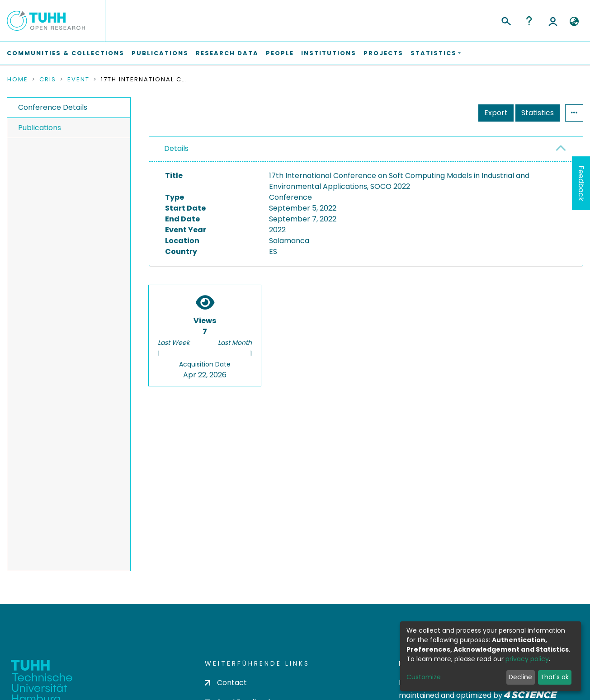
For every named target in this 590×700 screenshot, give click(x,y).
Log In (553, 21)
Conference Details (53, 107)
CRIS (48, 80)
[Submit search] (506, 20)
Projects (383, 53)
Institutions (329, 53)
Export (496, 113)
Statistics (538, 113)
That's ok (555, 677)
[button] (574, 22)
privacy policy (527, 659)
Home (18, 80)
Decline (520, 677)
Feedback (581, 183)
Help (529, 21)
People (280, 53)
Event (78, 80)
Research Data (227, 53)
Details (176, 148)
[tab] (366, 149)
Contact (226, 683)
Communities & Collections (66, 53)
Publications (160, 53)
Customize (424, 677)
